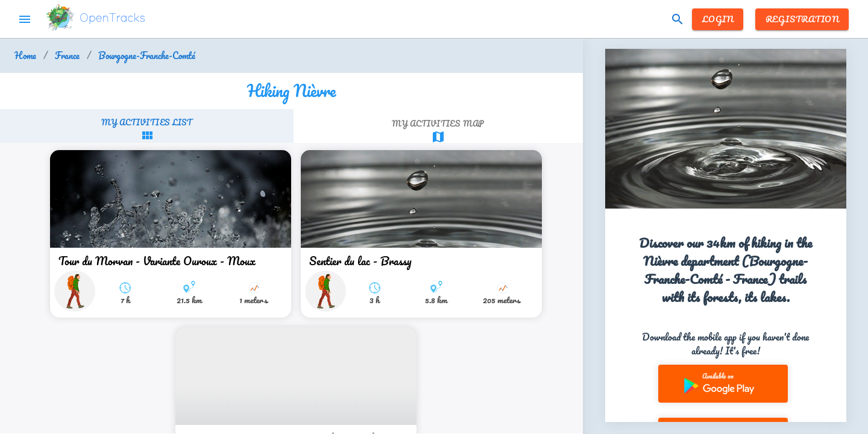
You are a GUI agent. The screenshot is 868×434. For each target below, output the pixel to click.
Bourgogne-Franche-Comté (147, 56)
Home (25, 56)
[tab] (147, 129)
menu (25, 19)
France (67, 56)
